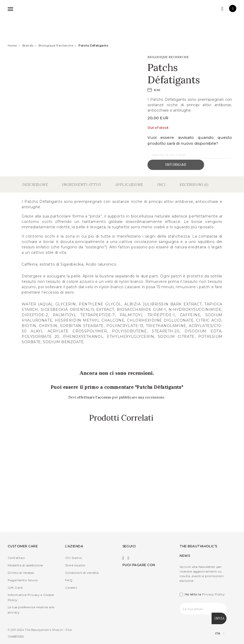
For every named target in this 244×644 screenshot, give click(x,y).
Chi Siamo (73, 558)
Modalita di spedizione (25, 565)
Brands (28, 46)
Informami (176, 165)
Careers (71, 588)
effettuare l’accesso (95, 397)
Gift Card (15, 588)
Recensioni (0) (194, 185)
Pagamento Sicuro (23, 580)
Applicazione (129, 185)
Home (12, 46)
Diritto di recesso (21, 573)
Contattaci (16, 558)
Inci (161, 185)
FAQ (69, 580)
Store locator (75, 565)
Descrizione (35, 185)
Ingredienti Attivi (81, 185)
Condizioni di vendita (82, 573)
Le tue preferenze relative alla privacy (31, 610)
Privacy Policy (214, 595)
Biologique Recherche (56, 46)
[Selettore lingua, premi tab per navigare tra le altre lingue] (215, 634)
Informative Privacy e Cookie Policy (31, 598)
